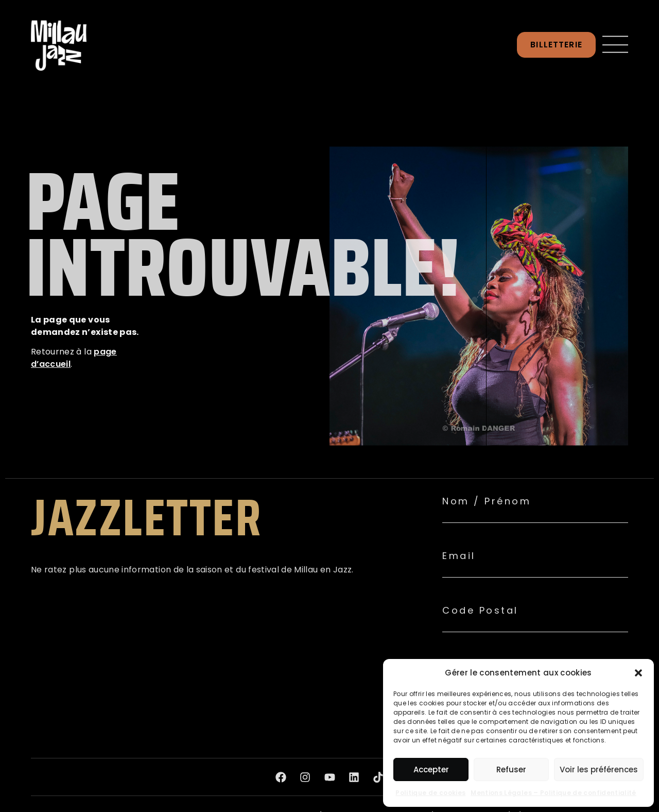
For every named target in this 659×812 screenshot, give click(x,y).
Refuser (511, 769)
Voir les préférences (599, 769)
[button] (638, 673)
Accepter (431, 769)
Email (459, 556)
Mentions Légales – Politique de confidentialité (553, 793)
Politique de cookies (430, 793)
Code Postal (480, 611)
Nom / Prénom (487, 501)
